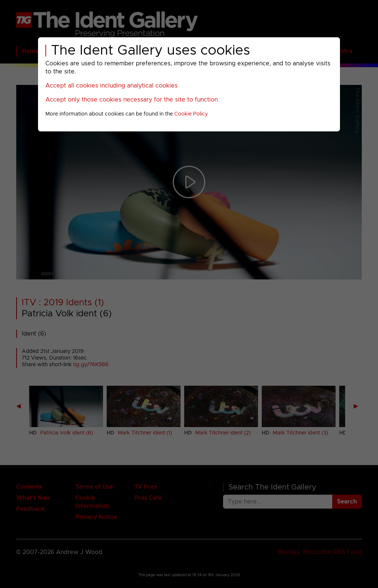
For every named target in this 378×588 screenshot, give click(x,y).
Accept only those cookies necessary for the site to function (132, 100)
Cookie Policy (191, 114)
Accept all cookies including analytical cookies (111, 86)
